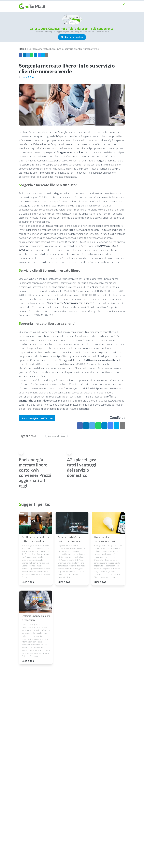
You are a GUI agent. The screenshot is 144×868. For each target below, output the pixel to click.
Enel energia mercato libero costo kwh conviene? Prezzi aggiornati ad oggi (35, 473)
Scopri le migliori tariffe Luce (37, 418)
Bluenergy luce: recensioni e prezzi (104, 539)
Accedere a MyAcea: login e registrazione (70, 539)
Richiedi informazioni (72, 37)
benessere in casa (57, 436)
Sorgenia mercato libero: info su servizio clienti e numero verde (64, 49)
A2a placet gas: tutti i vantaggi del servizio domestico (82, 467)
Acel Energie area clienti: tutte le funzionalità (36, 539)
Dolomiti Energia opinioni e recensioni (36, 618)
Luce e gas (28, 77)
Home (22, 49)
